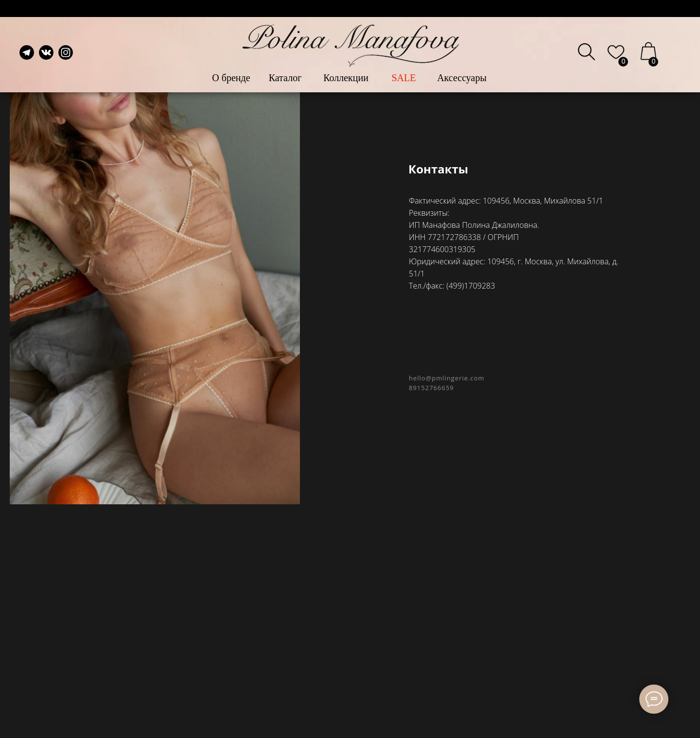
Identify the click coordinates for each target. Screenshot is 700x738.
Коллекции (346, 78)
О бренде (231, 78)
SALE (404, 78)
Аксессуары (462, 78)
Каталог (285, 78)
